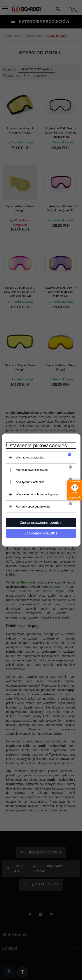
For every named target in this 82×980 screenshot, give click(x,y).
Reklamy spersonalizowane (33, 507)
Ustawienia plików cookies (37, 445)
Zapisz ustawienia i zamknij (41, 523)
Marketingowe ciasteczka (32, 470)
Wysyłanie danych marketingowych (38, 494)
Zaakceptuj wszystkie (41, 533)
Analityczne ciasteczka (30, 482)
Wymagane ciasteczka (30, 457)
